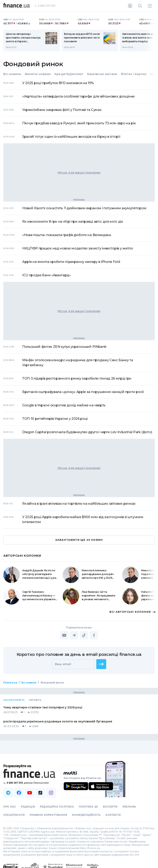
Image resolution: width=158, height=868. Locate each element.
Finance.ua (10, 683)
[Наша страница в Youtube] (30, 793)
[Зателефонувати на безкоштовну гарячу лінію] (30, 783)
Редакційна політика (57, 807)
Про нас (10, 807)
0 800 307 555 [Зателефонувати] (45, 6)
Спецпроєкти (14, 815)
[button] (101, 664)
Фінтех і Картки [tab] (134, 74)
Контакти (113, 815)
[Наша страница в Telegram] (8, 793)
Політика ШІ (88, 807)
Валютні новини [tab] (38, 74)
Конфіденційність (86, 815)
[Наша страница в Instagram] (51, 793)
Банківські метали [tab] (102, 74)
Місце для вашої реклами (79, 173)
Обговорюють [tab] (14, 700)
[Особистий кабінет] (130, 6)
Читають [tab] (35, 700)
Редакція (28, 807)
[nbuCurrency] (19, 21)
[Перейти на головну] (16, 6)
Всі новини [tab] (12, 74)
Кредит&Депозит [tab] (69, 74)
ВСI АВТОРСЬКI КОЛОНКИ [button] (132, 612)
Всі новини (29, 683)
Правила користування (48, 815)
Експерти (110, 807)
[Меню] (150, 6)
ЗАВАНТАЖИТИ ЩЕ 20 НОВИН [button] (79, 540)
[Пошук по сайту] (140, 6)
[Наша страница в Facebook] (19, 793)
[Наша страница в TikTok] (40, 793)
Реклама (129, 807)
